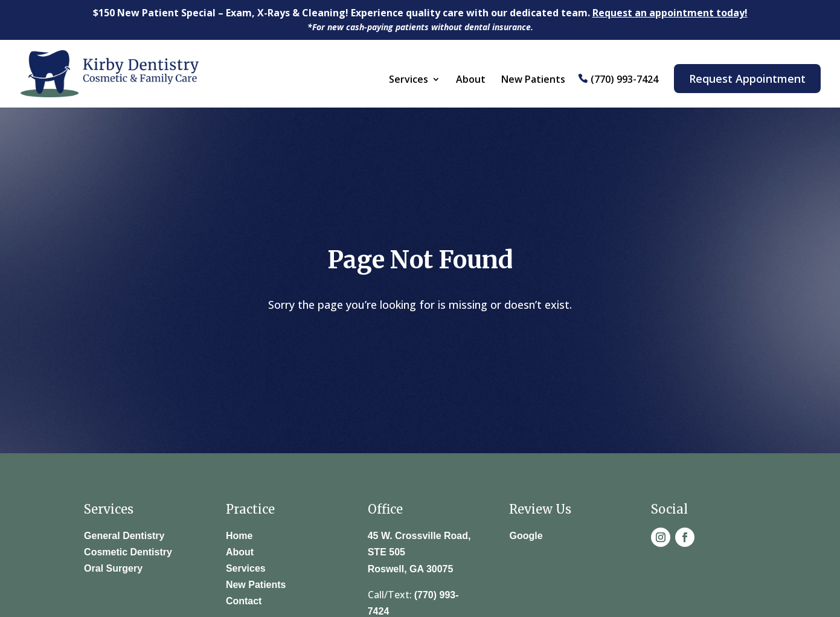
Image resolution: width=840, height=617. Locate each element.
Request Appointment (747, 79)
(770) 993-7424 (624, 80)
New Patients (533, 80)
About (471, 80)
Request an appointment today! (670, 13)
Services (409, 80)
